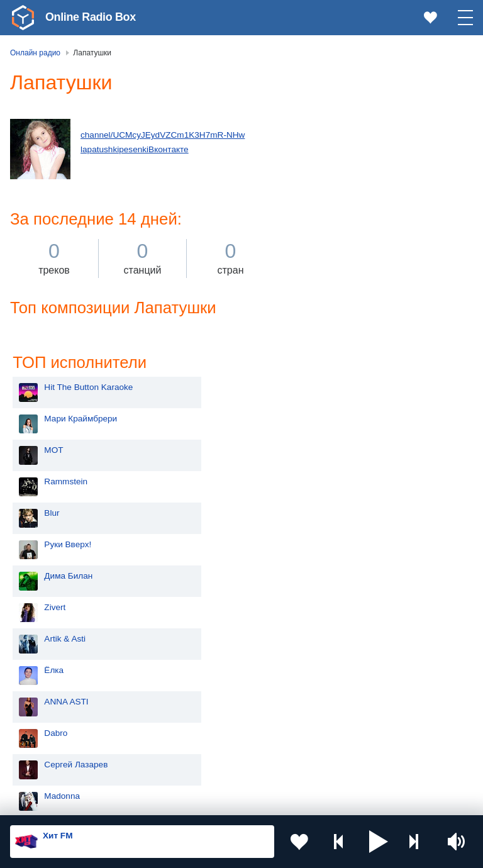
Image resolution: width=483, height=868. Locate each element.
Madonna (334, 514)
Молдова (50, 661)
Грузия (203, 745)
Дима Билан (340, 294)
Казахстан (209, 661)
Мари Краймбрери (352, 137)
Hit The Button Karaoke (360, 105)
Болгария (208, 702)
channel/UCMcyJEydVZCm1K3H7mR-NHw (163, 135)
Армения (50, 702)
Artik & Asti (336, 357)
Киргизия (50, 682)
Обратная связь (384, 801)
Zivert (326, 325)
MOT (325, 168)
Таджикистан (215, 682)
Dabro (327, 451)
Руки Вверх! (339, 263)
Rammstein (337, 200)
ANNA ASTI (338, 420)
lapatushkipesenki (114, 149)
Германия (208, 766)
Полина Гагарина (350, 546)
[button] (379, 842)
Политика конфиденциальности (288, 801)
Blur (323, 231)
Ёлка (325, 388)
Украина (206, 640)
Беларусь (51, 745)
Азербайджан (59, 766)
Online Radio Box (91, 17)
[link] (23, 18)
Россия (46, 640)
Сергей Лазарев (347, 483)
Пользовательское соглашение (166, 801)
